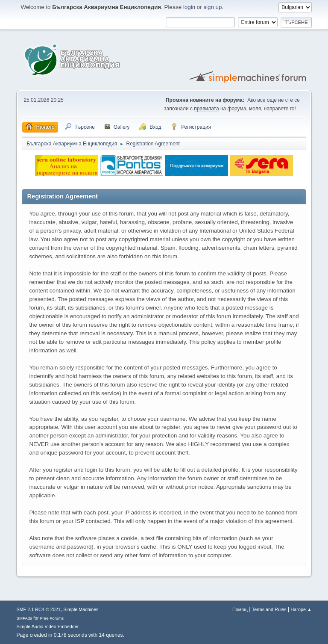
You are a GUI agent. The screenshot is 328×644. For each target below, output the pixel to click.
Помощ (240, 609)
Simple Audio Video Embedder (47, 626)
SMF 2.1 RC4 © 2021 (38, 609)
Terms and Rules (269, 609)
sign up (212, 7)
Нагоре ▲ (301, 609)
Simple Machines (81, 609)
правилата (206, 109)
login (189, 7)
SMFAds (24, 618)
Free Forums (52, 618)
